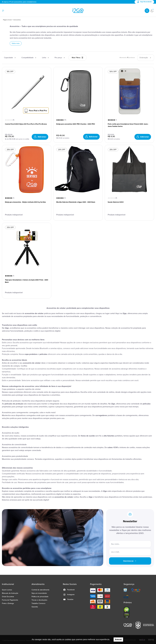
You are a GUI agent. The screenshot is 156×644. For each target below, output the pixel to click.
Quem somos (7, 590)
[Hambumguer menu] (5, 11)
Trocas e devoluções (39, 600)
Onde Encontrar (8, 597)
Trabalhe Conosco (38, 603)
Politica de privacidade (40, 597)
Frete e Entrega (8, 603)
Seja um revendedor (39, 593)
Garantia (35, 607)
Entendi (118, 640)
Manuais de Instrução (10, 593)
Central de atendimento (40, 590)
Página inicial (7, 20)
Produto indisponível (14, 215)
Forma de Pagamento (10, 600)
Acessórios (17, 20)
